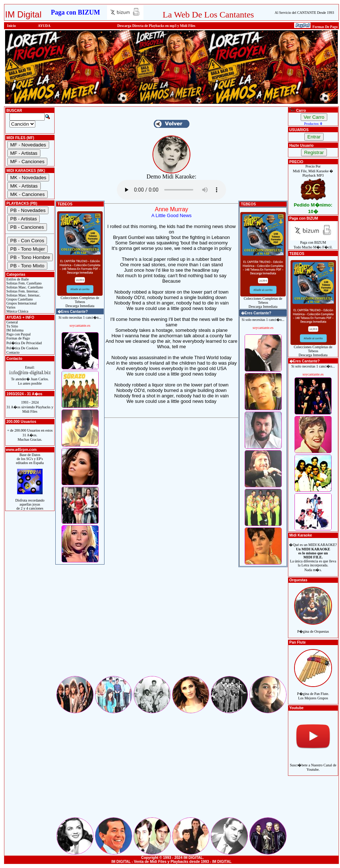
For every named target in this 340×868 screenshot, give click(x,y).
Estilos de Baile (17, 279)
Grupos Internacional (21, 303)
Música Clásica (17, 311)
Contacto (13, 352)
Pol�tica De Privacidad (24, 343)
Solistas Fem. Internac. (22, 291)
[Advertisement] (171, 624)
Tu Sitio (12, 326)
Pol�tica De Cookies (22, 348)
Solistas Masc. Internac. (23, 295)
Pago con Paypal (18, 334)
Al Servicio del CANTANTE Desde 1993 (305, 13)
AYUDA (44, 26)
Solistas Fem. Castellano (23, 283)
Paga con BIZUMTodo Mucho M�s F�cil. (313, 243)
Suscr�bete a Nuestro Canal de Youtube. (313, 763)
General (12, 322)
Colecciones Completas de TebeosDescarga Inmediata (80, 300)
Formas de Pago (18, 338)
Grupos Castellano (19, 299)
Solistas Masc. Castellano (24, 287)
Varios (10, 307)
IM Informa (14, 330)
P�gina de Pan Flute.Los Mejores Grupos (313, 692)
